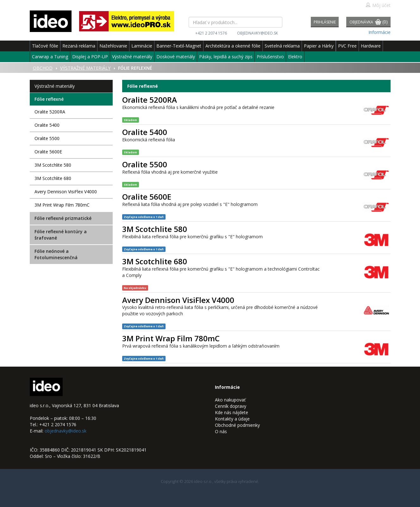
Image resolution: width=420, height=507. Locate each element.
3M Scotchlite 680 (53, 178)
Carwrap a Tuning (50, 57)
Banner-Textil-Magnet (179, 46)
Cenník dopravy (231, 406)
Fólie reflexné (49, 99)
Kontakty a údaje (232, 419)
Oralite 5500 (47, 138)
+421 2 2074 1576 (211, 33)
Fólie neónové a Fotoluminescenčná (56, 254)
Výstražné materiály (132, 57)
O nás (221, 431)
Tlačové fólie (45, 46)
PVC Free (347, 46)
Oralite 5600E (48, 152)
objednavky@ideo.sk (257, 33)
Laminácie (142, 46)
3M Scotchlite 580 (53, 165)
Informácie (379, 32)
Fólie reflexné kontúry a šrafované (61, 235)
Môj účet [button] (378, 5)
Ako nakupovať (230, 400)
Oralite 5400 (47, 125)
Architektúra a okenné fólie (233, 46)
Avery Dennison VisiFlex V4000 (66, 192)
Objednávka (369, 22)
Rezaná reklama (79, 46)
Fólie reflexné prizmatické (63, 218)
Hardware (371, 46)
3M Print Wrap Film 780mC (62, 205)
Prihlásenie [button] (325, 22)
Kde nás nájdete (232, 412)
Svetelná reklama (282, 46)
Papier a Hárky (319, 46)
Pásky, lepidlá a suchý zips (226, 57)
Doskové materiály (176, 57)
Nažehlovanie (113, 46)
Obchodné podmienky (237, 425)
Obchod (43, 68)
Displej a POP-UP (90, 57)
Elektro (295, 57)
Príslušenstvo (270, 57)
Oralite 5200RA (50, 112)
